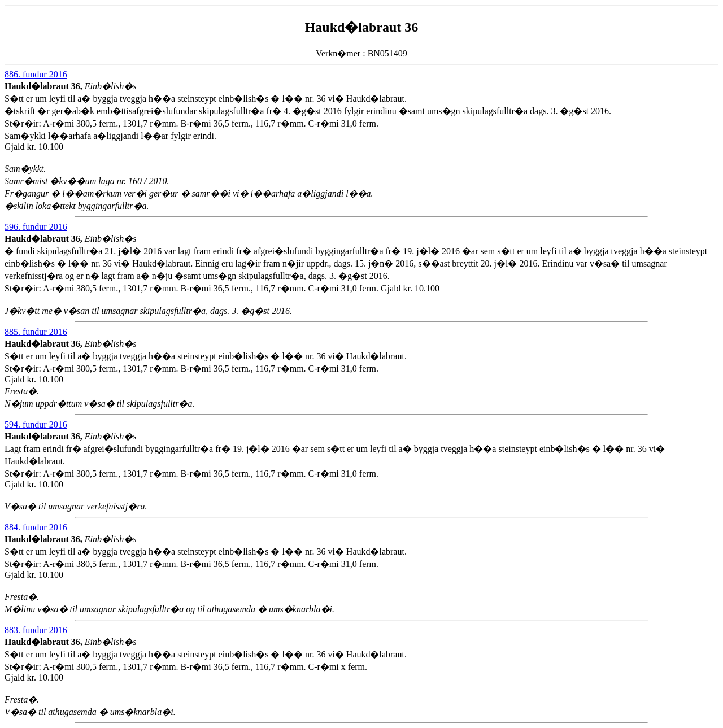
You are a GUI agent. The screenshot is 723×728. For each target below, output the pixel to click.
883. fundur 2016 (36, 630)
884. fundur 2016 (36, 527)
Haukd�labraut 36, (45, 86)
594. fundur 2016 (36, 424)
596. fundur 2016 (36, 227)
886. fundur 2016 (36, 74)
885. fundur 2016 (36, 332)
